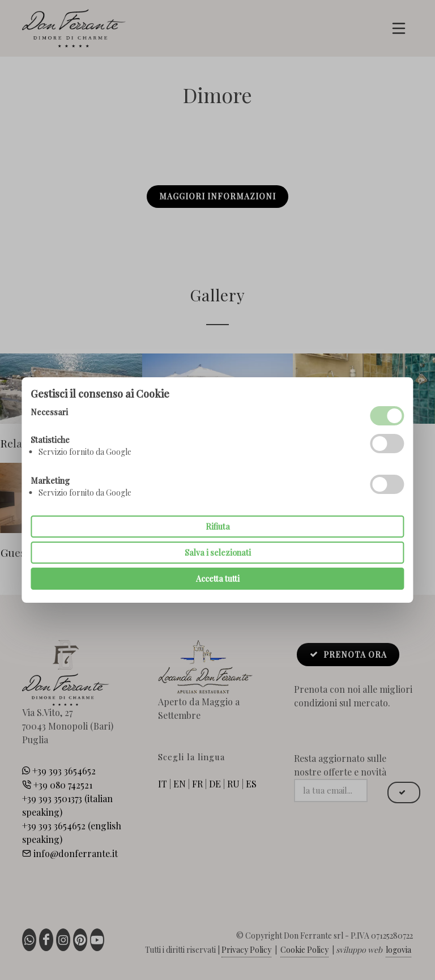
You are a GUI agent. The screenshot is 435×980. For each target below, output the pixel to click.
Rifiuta (218, 527)
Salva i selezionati (218, 553)
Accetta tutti (218, 579)
